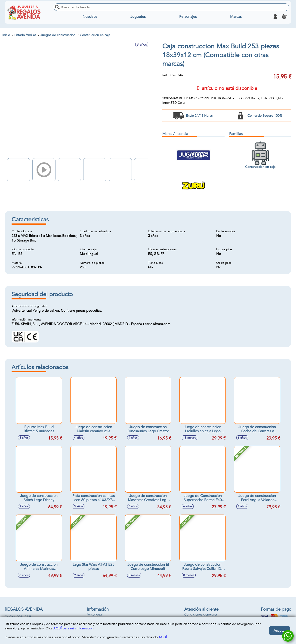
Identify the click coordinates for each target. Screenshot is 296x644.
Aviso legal (95, 614)
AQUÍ (163, 637)
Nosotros (90, 17)
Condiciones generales (201, 614)
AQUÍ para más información (74, 628)
